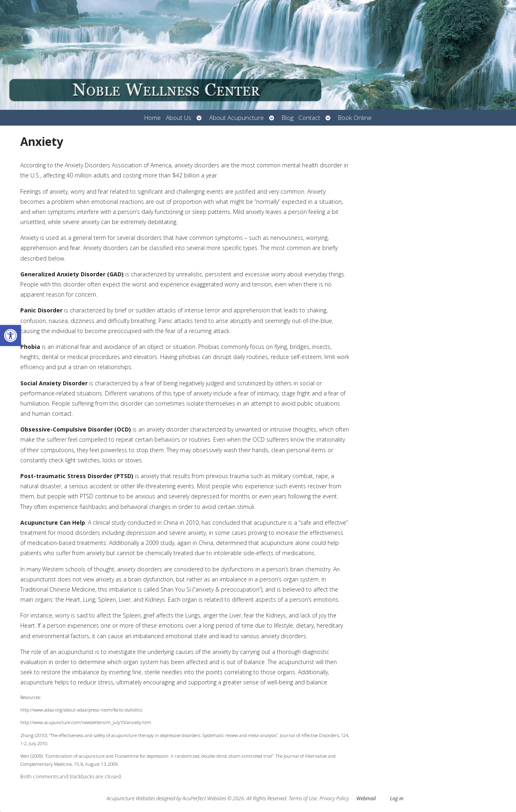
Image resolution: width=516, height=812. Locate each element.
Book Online (355, 118)
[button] (11, 335)
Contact (309, 118)
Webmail (366, 798)
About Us (179, 118)
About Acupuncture (237, 118)
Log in (397, 798)
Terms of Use (303, 798)
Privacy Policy (334, 798)
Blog (288, 118)
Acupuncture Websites (131, 798)
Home (153, 118)
